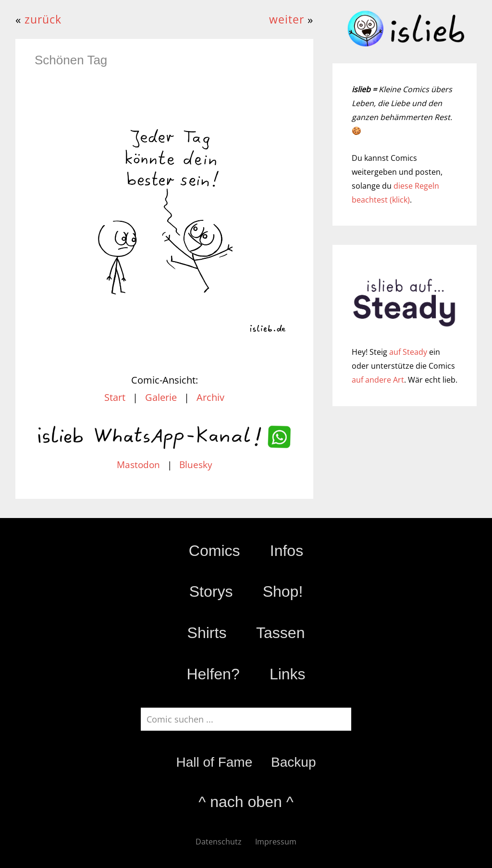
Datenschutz (219, 842)
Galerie (161, 397)
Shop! (283, 591)
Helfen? (213, 674)
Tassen (280, 633)
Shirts (207, 633)
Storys (211, 591)
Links (288, 674)
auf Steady (408, 352)
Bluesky (196, 465)
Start (115, 397)
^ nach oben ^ (246, 802)
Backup (293, 762)
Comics (215, 551)
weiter (287, 19)
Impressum (276, 842)
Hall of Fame (214, 762)
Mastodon (138, 465)
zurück (43, 19)
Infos (287, 551)
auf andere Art (378, 380)
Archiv (210, 397)
